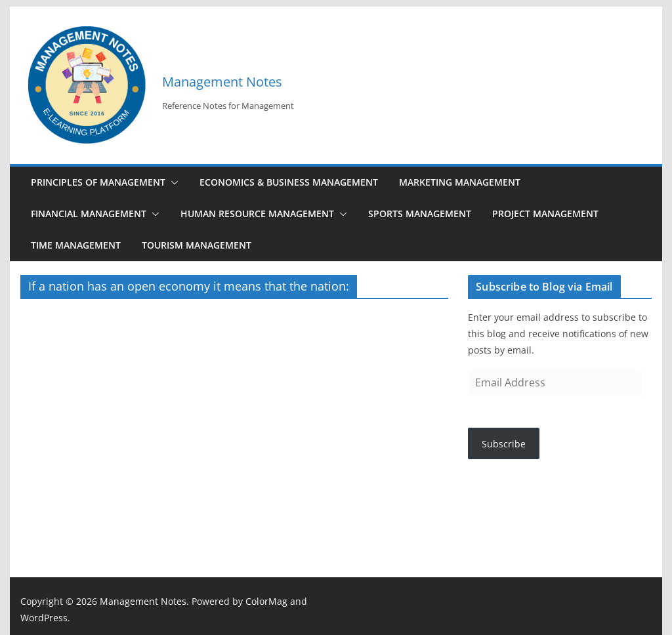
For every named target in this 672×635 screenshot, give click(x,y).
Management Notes (222, 82)
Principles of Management (98, 182)
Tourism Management (197, 245)
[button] (172, 182)
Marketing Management (460, 182)
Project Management (545, 214)
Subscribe (504, 444)
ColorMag (266, 601)
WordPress (44, 618)
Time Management (76, 245)
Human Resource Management (257, 214)
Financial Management (89, 214)
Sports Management (420, 214)
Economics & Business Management (289, 182)
